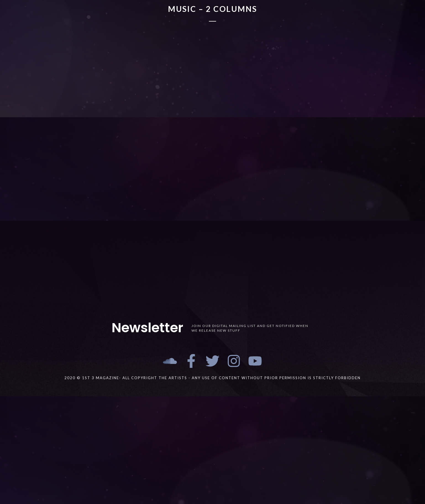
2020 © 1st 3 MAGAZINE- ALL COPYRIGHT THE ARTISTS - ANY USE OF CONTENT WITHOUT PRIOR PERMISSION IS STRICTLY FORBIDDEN (213, 378)
